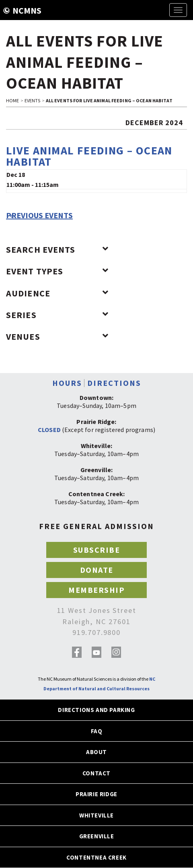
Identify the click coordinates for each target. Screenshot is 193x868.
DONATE (97, 570)
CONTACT (96, 773)
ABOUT (96, 752)
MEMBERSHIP (96, 590)
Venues (57, 337)
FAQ (97, 731)
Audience (57, 293)
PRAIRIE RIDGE (96, 794)
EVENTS (33, 100)
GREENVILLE (97, 836)
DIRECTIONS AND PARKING (96, 710)
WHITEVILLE (96, 815)
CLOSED (49, 430)
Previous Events (39, 215)
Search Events (57, 249)
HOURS (67, 383)
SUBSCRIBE (97, 550)
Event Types (57, 271)
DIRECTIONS (114, 383)
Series (57, 315)
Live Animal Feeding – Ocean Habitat (89, 156)
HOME (12, 100)
